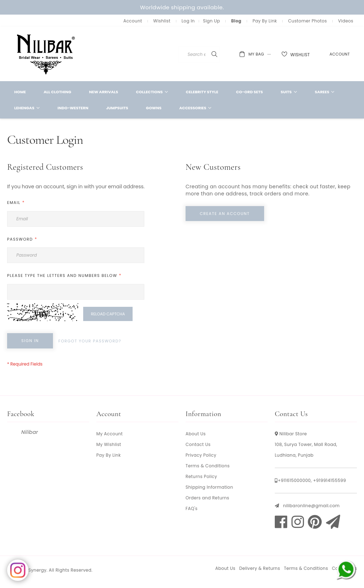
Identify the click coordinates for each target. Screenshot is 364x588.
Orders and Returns (207, 498)
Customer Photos (307, 21)
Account (133, 21)
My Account (109, 434)
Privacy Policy (201, 455)
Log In (188, 21)
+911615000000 (294, 480)
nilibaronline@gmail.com (311, 506)
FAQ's (192, 508)
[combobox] (209, 54)
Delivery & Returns (260, 568)
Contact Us (198, 444)
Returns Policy (201, 476)
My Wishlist (109, 444)
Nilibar (30, 432)
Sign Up (212, 21)
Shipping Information (209, 487)
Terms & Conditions (208, 466)
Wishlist (162, 21)
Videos (346, 21)
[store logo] (46, 54)
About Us (196, 434)
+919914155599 (330, 480)
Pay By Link (265, 21)
